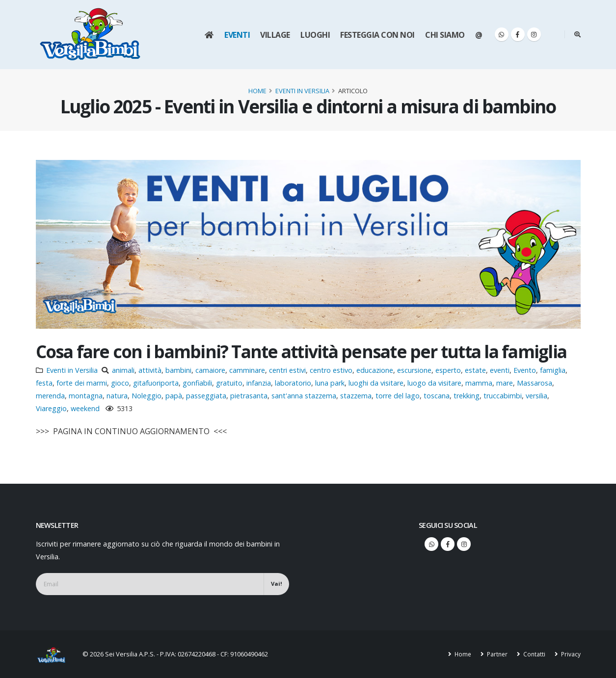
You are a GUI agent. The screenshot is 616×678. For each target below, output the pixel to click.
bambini (178, 370)
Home (257, 91)
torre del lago (398, 396)
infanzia (259, 383)
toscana (437, 396)
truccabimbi (503, 396)
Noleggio (147, 396)
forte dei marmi (82, 383)
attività (150, 370)
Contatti (533, 654)
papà (174, 396)
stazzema (356, 396)
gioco (120, 383)
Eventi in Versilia (302, 91)
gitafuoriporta (156, 383)
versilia (536, 396)
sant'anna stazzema (304, 396)
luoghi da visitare (376, 383)
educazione (375, 370)
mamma (479, 383)
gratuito (229, 383)
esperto (448, 370)
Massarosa (535, 383)
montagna (86, 396)
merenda (50, 396)
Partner (495, 654)
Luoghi (315, 35)
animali (123, 370)
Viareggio (51, 408)
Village (275, 35)
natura (117, 396)
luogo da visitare (434, 383)
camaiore (210, 370)
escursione (414, 370)
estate (475, 370)
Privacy (570, 654)
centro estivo (331, 370)
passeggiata (206, 396)
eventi (500, 370)
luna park (330, 383)
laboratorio (293, 383)
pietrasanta (249, 396)
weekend (85, 408)
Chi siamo (445, 35)
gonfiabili (197, 383)
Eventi (237, 35)
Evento (525, 370)
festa (44, 383)
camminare (247, 370)
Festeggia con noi (377, 35)
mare (505, 383)
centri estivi (287, 370)
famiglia (553, 370)
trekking (467, 396)
